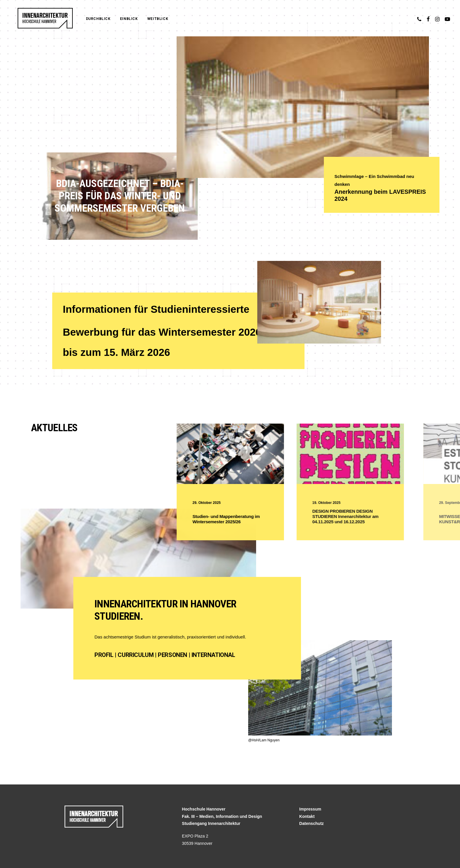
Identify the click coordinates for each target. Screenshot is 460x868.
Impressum (310, 809)
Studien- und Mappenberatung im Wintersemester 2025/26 (240, 519)
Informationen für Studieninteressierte (156, 309)
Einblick (117, 19)
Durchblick (87, 19)
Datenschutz (312, 823)
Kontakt (307, 816)
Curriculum (136, 655)
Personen (172, 655)
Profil (104, 655)
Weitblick (146, 19)
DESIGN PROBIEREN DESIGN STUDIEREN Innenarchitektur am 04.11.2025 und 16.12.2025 (369, 516)
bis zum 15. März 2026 (116, 352)
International (213, 655)
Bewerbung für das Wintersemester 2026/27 (171, 332)
